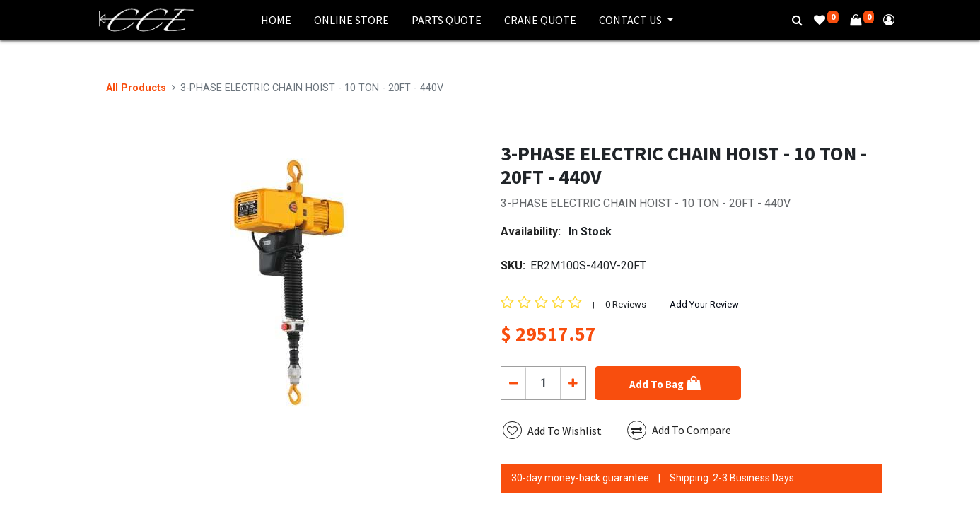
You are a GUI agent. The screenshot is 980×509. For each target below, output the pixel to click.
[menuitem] (276, 20)
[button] (668, 383)
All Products (136, 88)
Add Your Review (704, 304)
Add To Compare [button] (679, 430)
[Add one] (572, 383)
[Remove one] (514, 383)
